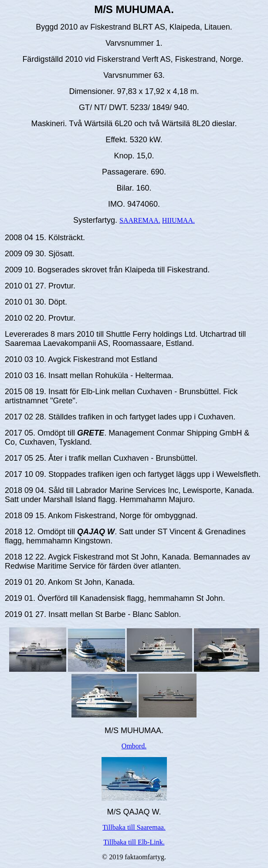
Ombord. (134, 746)
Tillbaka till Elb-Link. (134, 842)
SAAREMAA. (140, 220)
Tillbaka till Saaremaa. (134, 827)
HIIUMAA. (178, 220)
